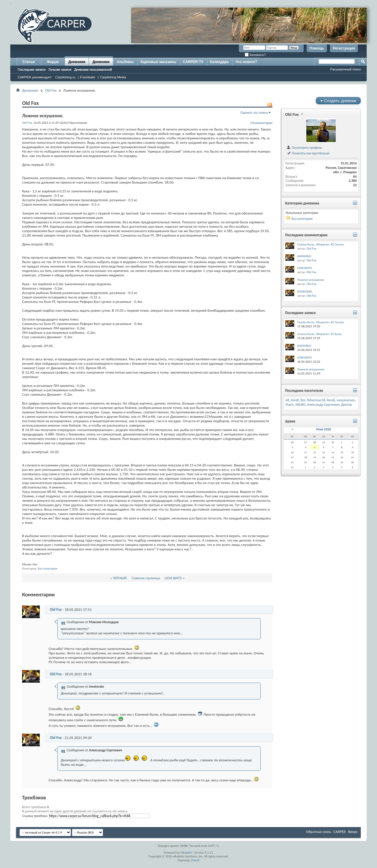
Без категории (47, 569)
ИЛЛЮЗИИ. (305, 292)
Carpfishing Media (113, 77)
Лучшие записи (60, 70)
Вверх (353, 832)
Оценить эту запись (254, 113)
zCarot (195, 860)
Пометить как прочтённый (308, 153)
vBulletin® (187, 853)
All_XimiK (292, 400)
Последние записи (32, 70)
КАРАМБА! (304, 256)
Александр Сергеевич (323, 405)
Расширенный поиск (345, 69)
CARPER (340, 832)
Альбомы (125, 62)
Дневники (77, 62)
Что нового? (246, 62)
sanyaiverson (346, 400)
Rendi (331, 400)
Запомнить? (255, 55)
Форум (53, 62)
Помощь (317, 48)
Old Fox (51, 90)
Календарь (220, 62)
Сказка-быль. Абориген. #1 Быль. (320, 334)
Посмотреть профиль (304, 148)
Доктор (347, 405)
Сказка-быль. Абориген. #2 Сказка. (321, 244)
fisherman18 (316, 400)
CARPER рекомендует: (35, 77)
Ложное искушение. (311, 280)
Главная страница (146, 578)
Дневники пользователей (93, 70)
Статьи (29, 62)
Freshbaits (88, 77)
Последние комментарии (306, 235)
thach (289, 405)
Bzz (303, 400)
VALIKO (300, 405)
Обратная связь (319, 832)
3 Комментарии (261, 123)
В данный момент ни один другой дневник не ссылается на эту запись (75, 811)
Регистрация (344, 48)
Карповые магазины (158, 62)
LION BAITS (173, 578)
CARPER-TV (193, 62)
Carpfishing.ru (65, 77)
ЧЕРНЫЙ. (120, 578)
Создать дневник (338, 101)
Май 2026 (324, 429)
